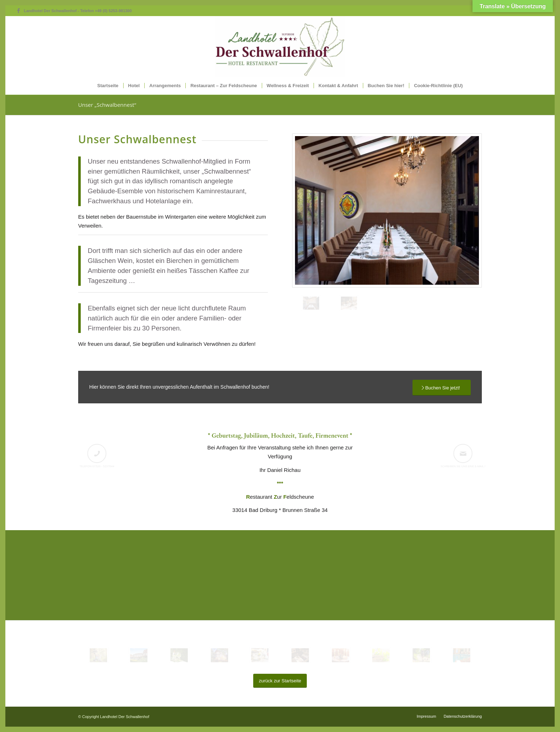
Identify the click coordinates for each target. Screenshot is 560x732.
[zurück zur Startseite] (280, 681)
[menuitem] (108, 86)
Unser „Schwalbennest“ (107, 105)
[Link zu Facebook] (19, 11)
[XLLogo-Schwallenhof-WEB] (280, 46)
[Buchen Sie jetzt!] (442, 388)
